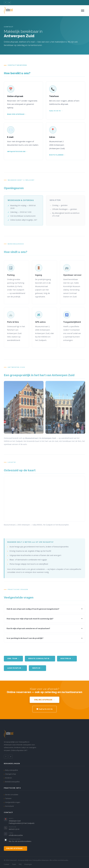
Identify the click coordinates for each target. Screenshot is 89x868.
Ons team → (13, 658)
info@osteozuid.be (16, 835)
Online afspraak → (45, 700)
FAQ (20, 864)
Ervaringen (28, 864)
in (9, 2)
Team (14, 864)
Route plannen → (57, 155)
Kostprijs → (67, 658)
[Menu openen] (83, 11)
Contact (7, 864)
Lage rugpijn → (15, 668)
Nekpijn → (37, 668)
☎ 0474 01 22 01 (45, 709)
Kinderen (9, 778)
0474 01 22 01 (14, 829)
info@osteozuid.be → (17, 152)
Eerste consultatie (12, 795)
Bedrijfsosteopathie (12, 782)
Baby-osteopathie (12, 770)
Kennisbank (10, 806)
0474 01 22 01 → (56, 111)
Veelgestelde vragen (13, 802)
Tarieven (8, 798)
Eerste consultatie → (40, 658)
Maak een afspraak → (17, 114)
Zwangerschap (11, 774)
